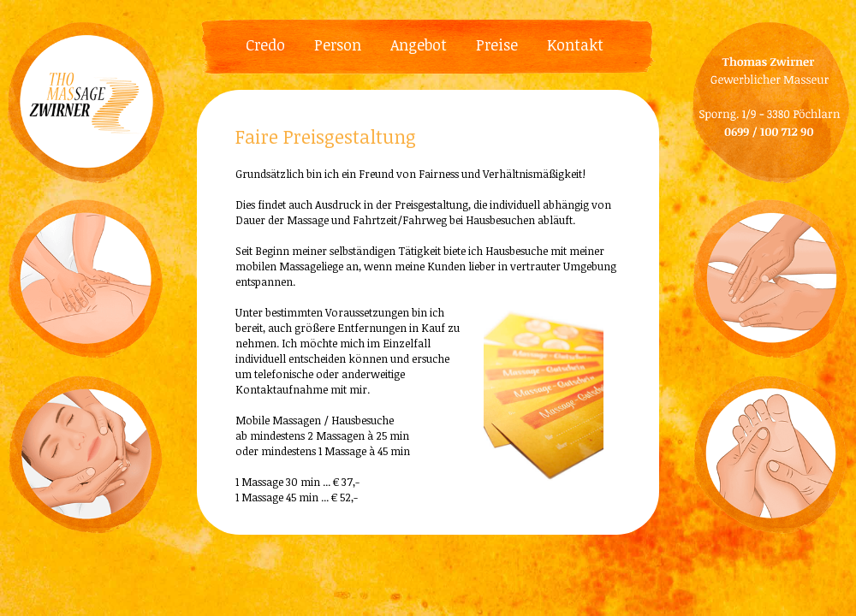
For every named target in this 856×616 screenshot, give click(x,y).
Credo (265, 44)
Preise (497, 44)
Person (338, 44)
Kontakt (575, 44)
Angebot (419, 44)
